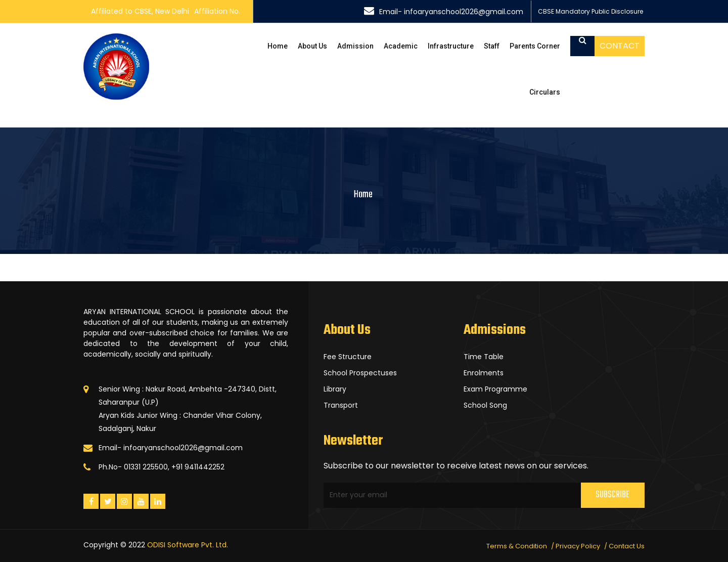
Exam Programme (495, 389)
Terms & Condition (517, 546)
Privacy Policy (578, 546)
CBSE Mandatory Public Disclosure (590, 11)
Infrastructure (451, 46)
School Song (485, 405)
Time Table (484, 357)
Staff (492, 46)
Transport (341, 405)
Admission (355, 46)
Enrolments (484, 373)
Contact (620, 46)
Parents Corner (535, 46)
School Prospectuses (360, 373)
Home (278, 46)
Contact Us (627, 546)
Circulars (545, 92)
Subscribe (612, 495)
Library (335, 389)
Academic (401, 46)
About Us (312, 46)
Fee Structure (348, 357)
